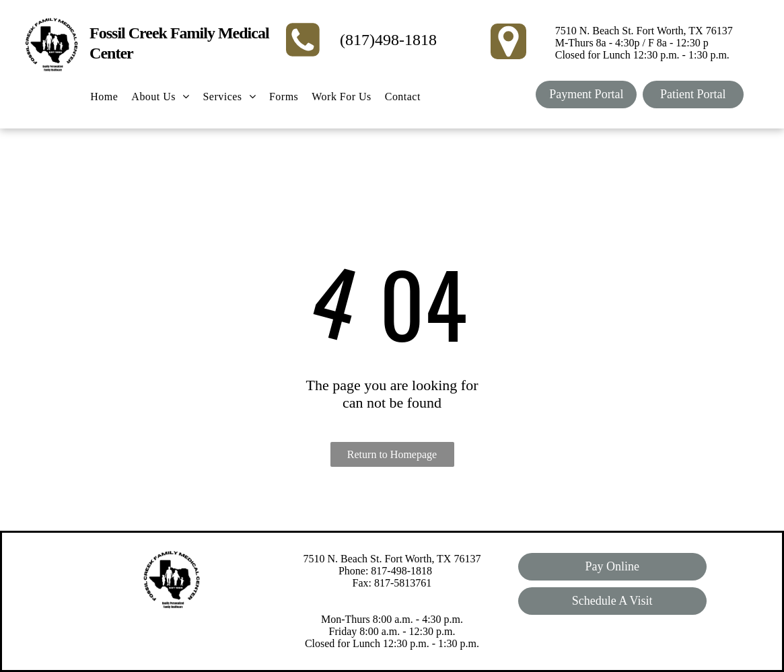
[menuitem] (104, 97)
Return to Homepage (392, 454)
